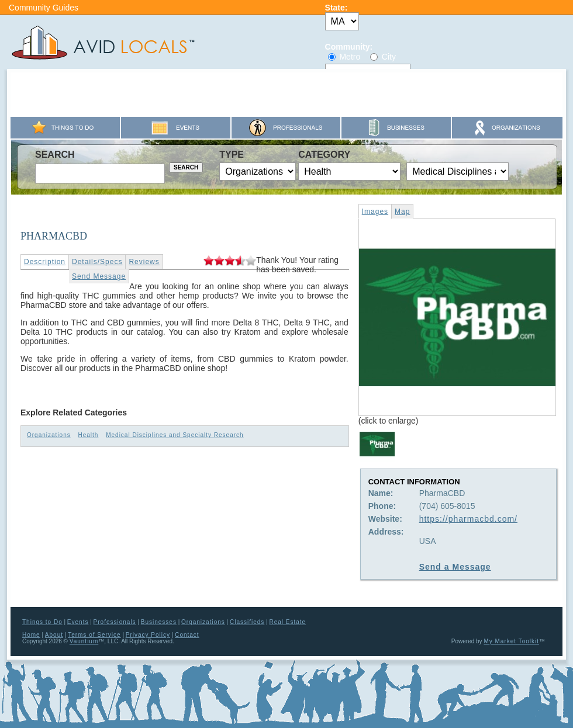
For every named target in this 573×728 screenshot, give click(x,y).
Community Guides (44, 8)
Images (375, 212)
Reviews (144, 262)
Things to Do (42, 622)
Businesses (159, 622)
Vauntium (84, 641)
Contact (187, 635)
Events (78, 622)
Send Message (99, 276)
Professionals (115, 622)
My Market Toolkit (511, 641)
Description (45, 262)
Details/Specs (97, 262)
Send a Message (455, 567)
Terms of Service (94, 635)
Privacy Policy (148, 635)
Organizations (49, 435)
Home (31, 635)
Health (88, 435)
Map (402, 212)
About (54, 635)
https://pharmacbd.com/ (468, 519)
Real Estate (287, 622)
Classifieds (247, 622)
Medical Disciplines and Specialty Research (175, 435)
